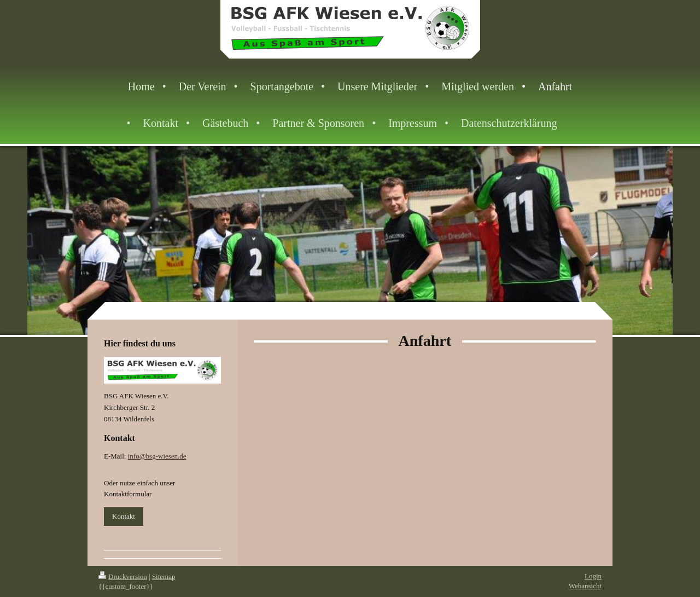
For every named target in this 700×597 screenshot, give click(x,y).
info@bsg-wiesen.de (157, 456)
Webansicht (585, 586)
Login (593, 576)
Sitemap (164, 576)
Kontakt (124, 516)
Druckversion (123, 576)
